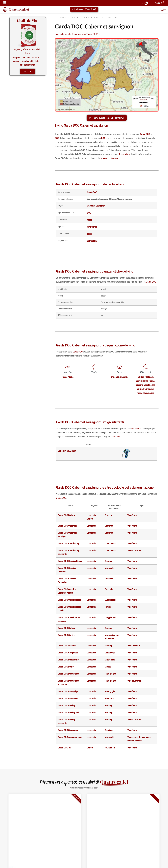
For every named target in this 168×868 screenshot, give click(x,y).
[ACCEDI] (146, 3)
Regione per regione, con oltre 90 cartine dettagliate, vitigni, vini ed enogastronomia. (28, 61)
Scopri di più (28, 72)
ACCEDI (140, 4)
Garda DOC (151, 282)
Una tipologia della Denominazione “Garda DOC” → (77, 34)
